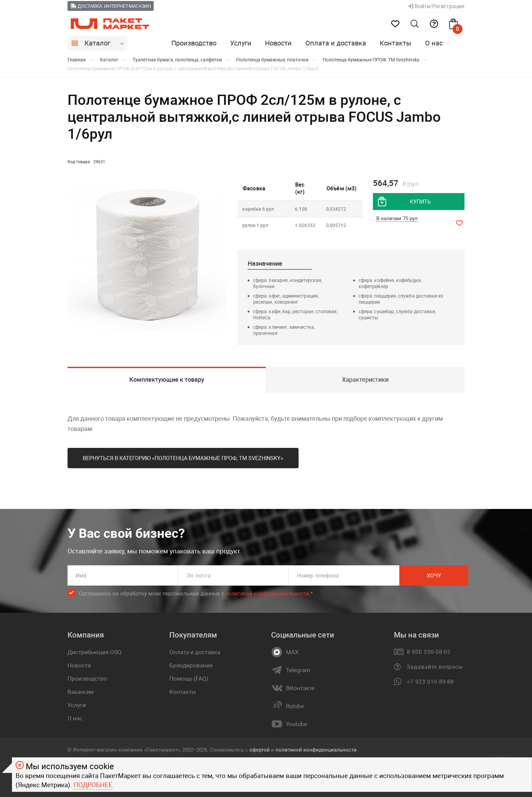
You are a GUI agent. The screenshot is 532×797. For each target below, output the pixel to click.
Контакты (396, 43)
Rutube (295, 706)
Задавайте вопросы (435, 667)
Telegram (298, 670)
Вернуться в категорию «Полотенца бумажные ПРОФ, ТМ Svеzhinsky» (183, 458)
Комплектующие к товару (167, 379)
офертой (260, 749)
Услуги (241, 43)
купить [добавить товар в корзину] (420, 202)
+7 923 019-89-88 (430, 682)
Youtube (297, 724)
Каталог (97, 43)
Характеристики (365, 379)
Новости (278, 43)
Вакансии (81, 692)
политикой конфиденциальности (267, 593)
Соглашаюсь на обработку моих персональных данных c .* (196, 594)
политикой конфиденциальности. (317, 749)
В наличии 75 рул (397, 218)
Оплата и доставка (336, 43)
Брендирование (191, 665)
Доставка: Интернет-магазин (111, 6)
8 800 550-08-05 (429, 652)
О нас (434, 43)
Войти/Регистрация (436, 6)
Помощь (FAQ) (189, 678)
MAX (292, 652)
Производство (194, 43)
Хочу (434, 575)
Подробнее (93, 785)
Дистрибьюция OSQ (94, 652)
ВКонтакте (300, 688)
